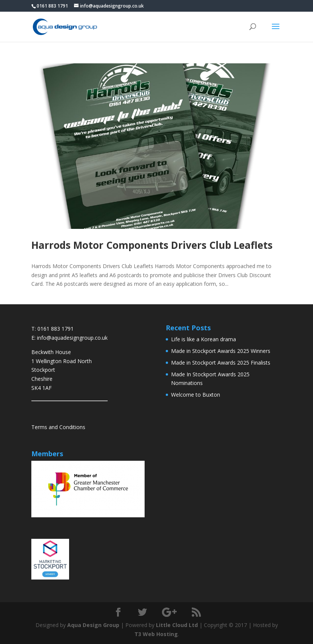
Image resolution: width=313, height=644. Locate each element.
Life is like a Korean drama (204, 339)
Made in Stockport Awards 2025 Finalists (221, 363)
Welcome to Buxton (196, 395)
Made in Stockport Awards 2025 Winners (221, 351)
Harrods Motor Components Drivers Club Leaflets (152, 245)
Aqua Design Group (93, 625)
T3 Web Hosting (156, 634)
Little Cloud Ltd (177, 625)
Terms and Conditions (58, 427)
